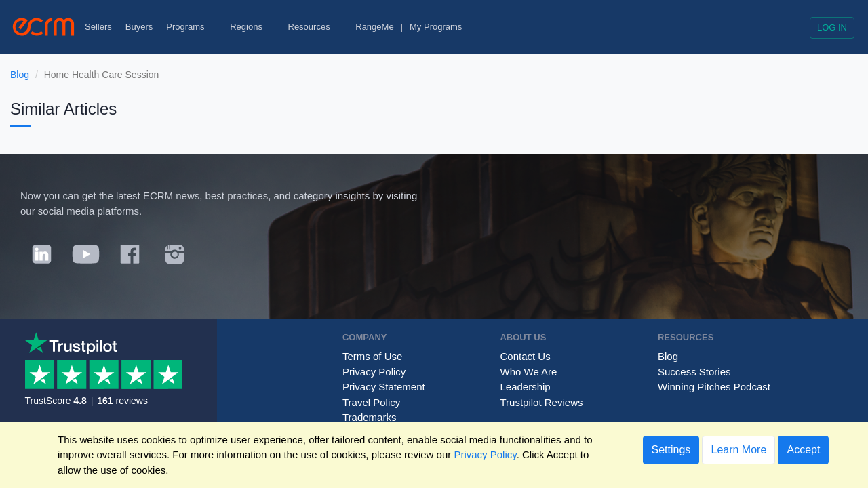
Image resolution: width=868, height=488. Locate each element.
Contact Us (525, 356)
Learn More (738, 450)
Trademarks (369, 417)
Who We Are (528, 372)
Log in (832, 27)
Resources (315, 27)
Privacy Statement (384, 387)
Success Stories (694, 372)
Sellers (98, 27)
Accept (803, 450)
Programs (191, 27)
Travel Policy (371, 402)
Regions (252, 27)
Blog (20, 75)
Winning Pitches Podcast (714, 387)
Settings (671, 450)
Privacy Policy (374, 372)
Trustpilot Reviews (541, 402)
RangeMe (374, 27)
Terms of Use (372, 356)
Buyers (139, 27)
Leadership (525, 387)
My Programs (436, 27)
